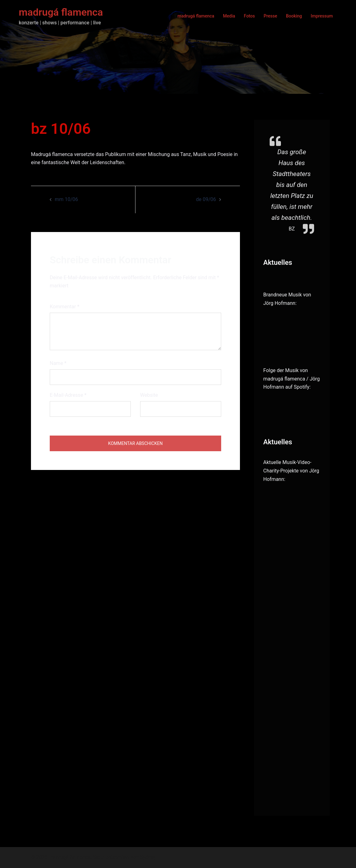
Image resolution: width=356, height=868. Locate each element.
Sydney (148, 857)
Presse (270, 16)
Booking (294, 16)
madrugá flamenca (61, 12)
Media (229, 16)
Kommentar (65, 307)
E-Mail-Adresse (68, 395)
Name (58, 363)
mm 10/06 (66, 199)
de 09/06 (206, 199)
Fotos (249, 16)
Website (149, 395)
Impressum (322, 16)
